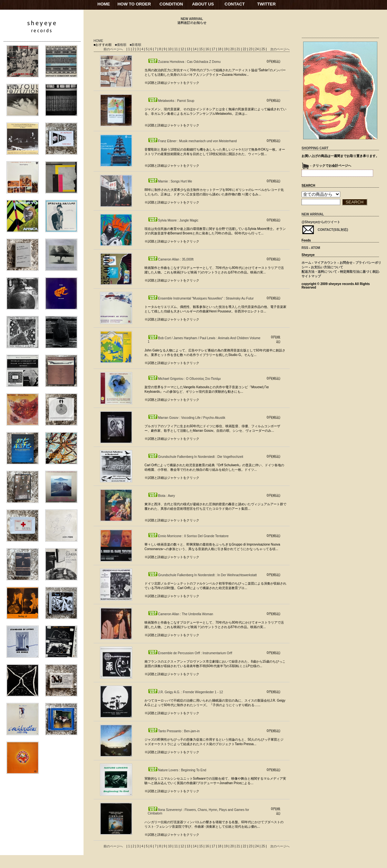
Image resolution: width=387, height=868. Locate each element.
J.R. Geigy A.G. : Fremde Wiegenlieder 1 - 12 (185, 692)
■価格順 (121, 45)
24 (257, 49)
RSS (305, 248)
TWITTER (266, 4)
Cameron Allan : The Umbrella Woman (180, 614)
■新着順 (135, 45)
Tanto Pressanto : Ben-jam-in (174, 731)
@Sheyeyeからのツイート (321, 222)
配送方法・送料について (319, 272)
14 (195, 49)
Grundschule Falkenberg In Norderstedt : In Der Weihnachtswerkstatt (202, 575)
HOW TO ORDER (134, 4)
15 (201, 49)
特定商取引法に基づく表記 (359, 272)
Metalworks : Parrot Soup (171, 101)
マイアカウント (325, 263)
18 (220, 49)
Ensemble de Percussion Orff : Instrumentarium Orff (190, 653)
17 (214, 49)
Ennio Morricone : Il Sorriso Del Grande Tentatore (188, 536)
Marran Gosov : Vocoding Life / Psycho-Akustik (186, 418)
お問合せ (346, 263)
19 (226, 49)
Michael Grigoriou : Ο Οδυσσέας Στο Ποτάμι (184, 379)
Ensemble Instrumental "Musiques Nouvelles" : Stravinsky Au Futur (201, 298)
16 (208, 49)
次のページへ (280, 49)
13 (189, 49)
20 (233, 49)
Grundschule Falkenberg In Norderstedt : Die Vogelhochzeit (195, 457)
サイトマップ (311, 276)
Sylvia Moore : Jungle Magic (173, 220)
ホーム (306, 263)
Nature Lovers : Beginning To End (177, 770)
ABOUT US (203, 4)
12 (183, 49)
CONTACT (235, 4)
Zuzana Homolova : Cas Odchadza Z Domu (184, 62)
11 (176, 49)
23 (251, 49)
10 (170, 49)
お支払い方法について (327, 267)
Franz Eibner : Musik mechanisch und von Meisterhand (192, 141)
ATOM (316, 248)
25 (263, 49)
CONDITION (171, 4)
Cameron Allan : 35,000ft (171, 259)
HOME (104, 4)
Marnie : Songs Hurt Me (170, 181)
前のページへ (113, 49)
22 (245, 49)
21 (239, 49)
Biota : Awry (161, 496)
